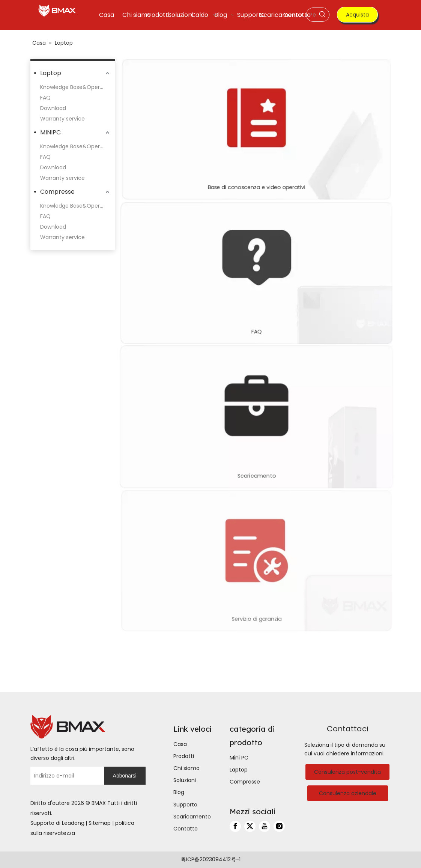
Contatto (186, 829)
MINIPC (50, 132)
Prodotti (184, 756)
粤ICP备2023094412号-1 (211, 859)
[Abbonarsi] (125, 776)
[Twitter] (250, 826)
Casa (180, 744)
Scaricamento (192, 817)
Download (53, 108)
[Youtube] (265, 826)
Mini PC (239, 758)
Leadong (73, 823)
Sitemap (100, 823)
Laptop (51, 73)
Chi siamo (186, 768)
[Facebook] (235, 826)
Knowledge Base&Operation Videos (76, 87)
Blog (179, 792)
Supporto (185, 805)
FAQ (45, 98)
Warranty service (62, 119)
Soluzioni (185, 780)
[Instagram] (279, 826)
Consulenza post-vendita (347, 772)
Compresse (57, 192)
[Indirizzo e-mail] (65, 776)
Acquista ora (357, 17)
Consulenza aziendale (348, 793)
